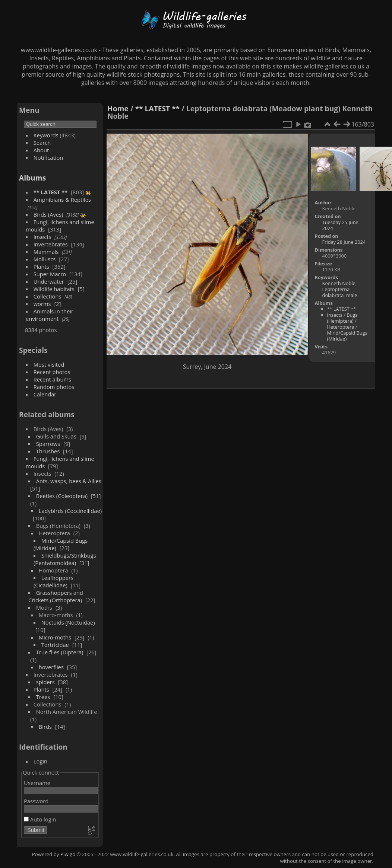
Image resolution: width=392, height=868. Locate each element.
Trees (43, 697)
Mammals (46, 252)
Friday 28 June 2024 (344, 242)
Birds (45, 727)
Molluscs (45, 259)
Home (118, 108)
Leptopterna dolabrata (336, 292)
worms (42, 304)
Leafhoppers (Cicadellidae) (53, 581)
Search (42, 143)
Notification (48, 157)
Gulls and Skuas (56, 436)
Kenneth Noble (339, 283)
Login (40, 761)
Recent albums (52, 379)
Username (37, 783)
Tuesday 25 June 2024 (340, 225)
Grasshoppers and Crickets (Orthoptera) (56, 596)
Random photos (54, 387)
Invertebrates (51, 244)
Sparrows (48, 444)
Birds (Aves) (48, 214)
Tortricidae (55, 645)
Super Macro (50, 274)
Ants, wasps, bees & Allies (69, 481)
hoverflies (51, 667)
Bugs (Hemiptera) (342, 318)
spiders (45, 682)
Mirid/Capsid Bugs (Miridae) (347, 336)
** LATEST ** (51, 192)
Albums (32, 178)
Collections (48, 296)
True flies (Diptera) (60, 652)
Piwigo (68, 854)
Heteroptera (340, 327)
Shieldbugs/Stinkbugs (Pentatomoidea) (65, 559)
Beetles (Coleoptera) (62, 496)
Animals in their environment (50, 315)
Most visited (49, 364)
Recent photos (52, 372)
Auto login (40, 819)
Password (36, 801)
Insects (42, 237)
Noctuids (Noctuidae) (68, 622)
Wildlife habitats (54, 289)
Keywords (46, 135)
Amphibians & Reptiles (62, 200)
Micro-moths (55, 637)
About (41, 150)
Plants (41, 267)
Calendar (45, 394)
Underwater (49, 281)
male (352, 295)
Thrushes (48, 451)
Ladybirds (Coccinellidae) (70, 511)
